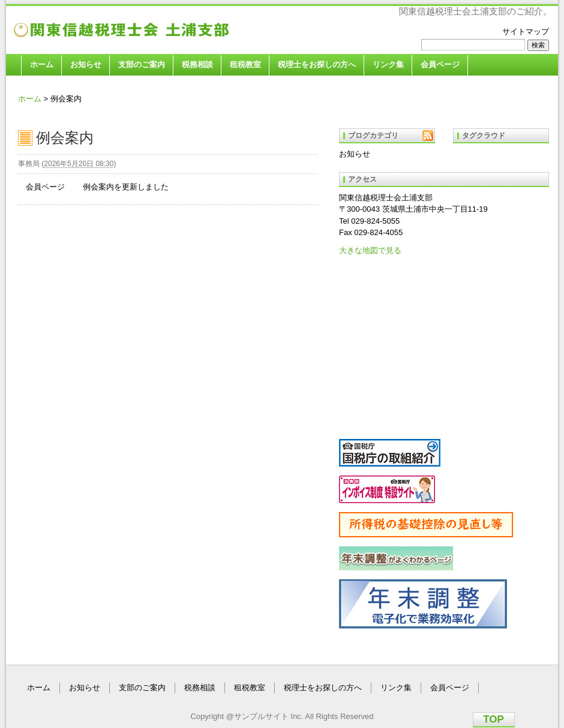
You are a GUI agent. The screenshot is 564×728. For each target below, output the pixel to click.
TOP (493, 719)
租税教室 (245, 64)
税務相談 (197, 64)
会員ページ (440, 64)
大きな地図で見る (370, 250)
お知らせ (86, 64)
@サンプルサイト (257, 716)
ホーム (42, 64)
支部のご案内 (142, 64)
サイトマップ (526, 31)
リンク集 (388, 64)
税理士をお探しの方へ (317, 64)
